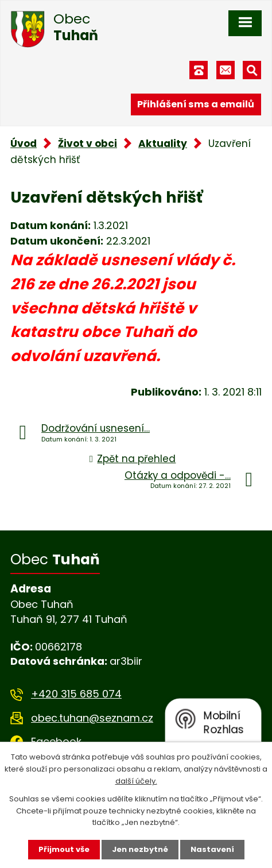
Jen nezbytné (140, 849)
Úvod (24, 144)
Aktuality (163, 144)
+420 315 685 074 (76, 694)
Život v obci (88, 144)
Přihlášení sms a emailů (196, 104)
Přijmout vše (64, 849)
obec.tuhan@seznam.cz (92, 718)
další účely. (136, 781)
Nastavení (212, 849)
